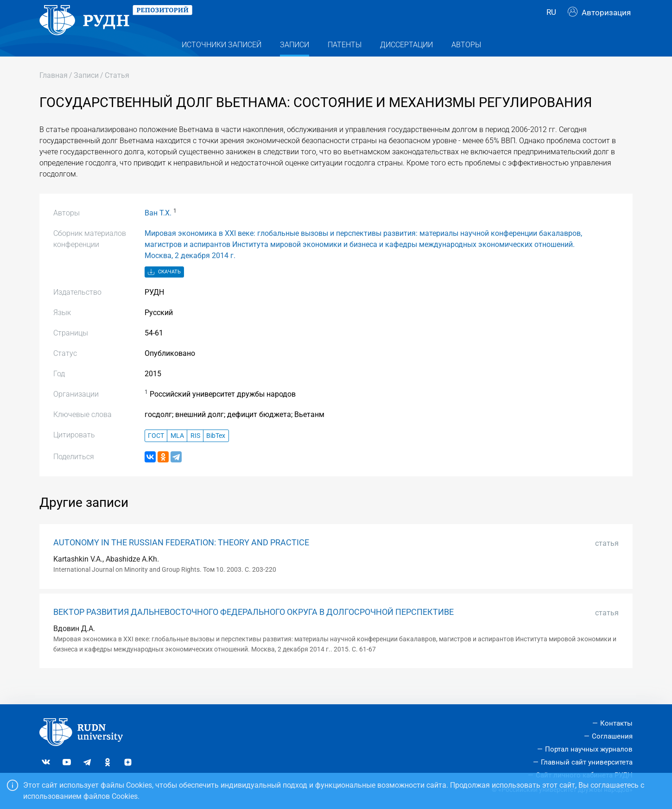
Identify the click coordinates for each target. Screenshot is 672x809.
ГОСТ (156, 453)
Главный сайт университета (587, 762)
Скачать (164, 290)
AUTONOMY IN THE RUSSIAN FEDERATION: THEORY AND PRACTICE (181, 561)
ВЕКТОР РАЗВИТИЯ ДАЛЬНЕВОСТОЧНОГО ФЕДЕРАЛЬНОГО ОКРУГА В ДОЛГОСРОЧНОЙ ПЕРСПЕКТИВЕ (254, 630)
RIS (195, 453)
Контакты (616, 724)
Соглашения (612, 736)
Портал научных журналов (589, 749)
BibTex (216, 453)
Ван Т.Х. (158, 231)
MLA (177, 453)
